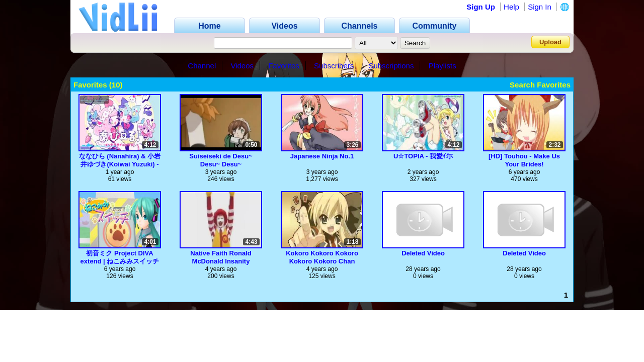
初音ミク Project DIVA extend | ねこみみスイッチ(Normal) (120, 257)
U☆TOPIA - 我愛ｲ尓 (423, 156)
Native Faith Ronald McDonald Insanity (221, 257)
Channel (202, 66)
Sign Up (481, 7)
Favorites (284, 66)
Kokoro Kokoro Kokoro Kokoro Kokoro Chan (322, 257)
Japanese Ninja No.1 (322, 156)
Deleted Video (423, 253)
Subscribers (334, 66)
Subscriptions (391, 66)
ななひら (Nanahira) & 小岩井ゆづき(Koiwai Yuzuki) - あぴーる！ (120, 160)
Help (511, 7)
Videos (242, 66)
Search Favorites (540, 85)
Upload (550, 42)
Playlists (442, 66)
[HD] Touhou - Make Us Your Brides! (524, 160)
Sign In (540, 7)
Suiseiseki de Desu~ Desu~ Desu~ (221, 160)
